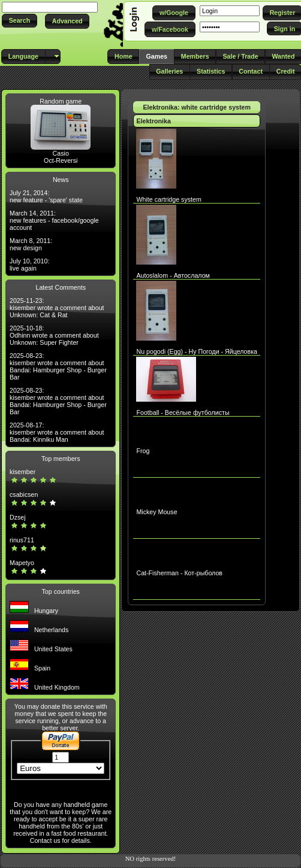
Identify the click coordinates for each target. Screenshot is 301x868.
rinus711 (22, 540)
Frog (143, 451)
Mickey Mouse (156, 512)
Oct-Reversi (61, 160)
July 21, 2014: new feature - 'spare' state (46, 196)
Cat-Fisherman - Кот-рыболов (179, 573)
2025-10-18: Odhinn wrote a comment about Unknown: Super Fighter (54, 335)
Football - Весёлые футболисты (183, 412)
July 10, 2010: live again (29, 265)
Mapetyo (22, 563)
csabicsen (24, 494)
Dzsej (18, 517)
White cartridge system (168, 199)
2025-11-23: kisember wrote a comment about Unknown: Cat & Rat (57, 308)
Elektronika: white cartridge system (197, 107)
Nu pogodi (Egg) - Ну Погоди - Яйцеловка (197, 351)
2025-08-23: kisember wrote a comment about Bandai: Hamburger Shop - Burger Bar (58, 366)
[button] (19, 21)
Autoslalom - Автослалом (173, 275)
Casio (61, 153)
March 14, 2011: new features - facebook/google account (54, 220)
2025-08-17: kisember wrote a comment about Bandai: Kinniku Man (57, 432)
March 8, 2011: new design (31, 244)
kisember (22, 472)
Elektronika (153, 121)
